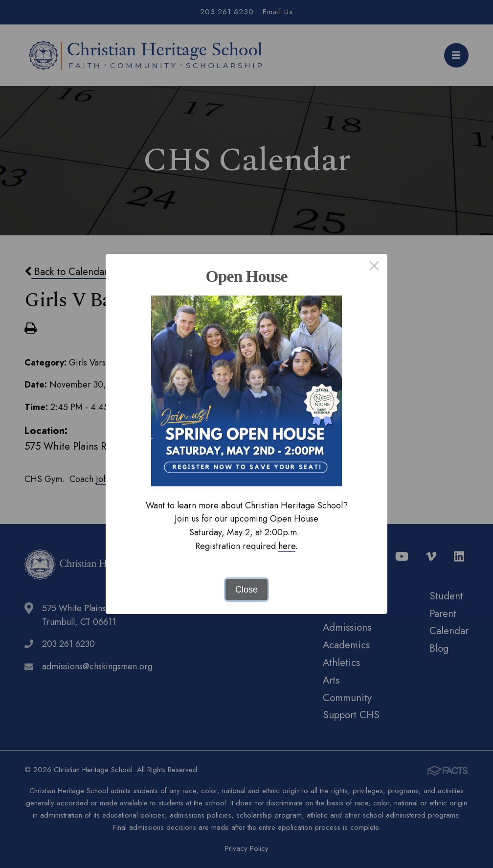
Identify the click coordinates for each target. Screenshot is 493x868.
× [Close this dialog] (374, 267)
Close (246, 590)
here (287, 546)
